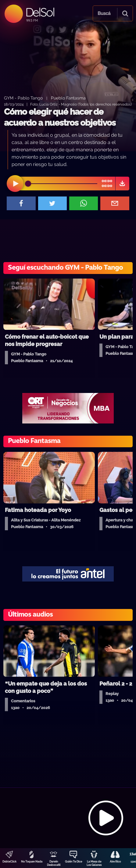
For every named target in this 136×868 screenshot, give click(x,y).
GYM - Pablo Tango (23, 98)
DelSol (40, 12)
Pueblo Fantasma (68, 98)
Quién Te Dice (73, 862)
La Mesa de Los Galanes (94, 863)
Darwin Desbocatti (54, 863)
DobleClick (9, 862)
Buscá (104, 13)
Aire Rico (115, 862)
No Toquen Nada (32, 862)
